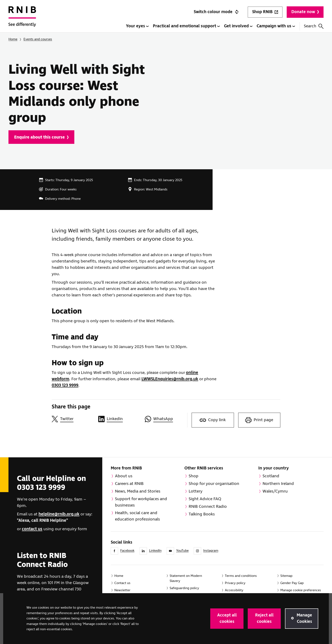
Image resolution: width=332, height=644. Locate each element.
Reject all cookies (264, 618)
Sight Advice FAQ (205, 499)
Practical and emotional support (186, 26)
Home (13, 39)
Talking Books (202, 514)
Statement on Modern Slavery (186, 578)
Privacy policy (235, 583)
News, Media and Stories (138, 491)
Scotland (271, 476)
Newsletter (122, 590)
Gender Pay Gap (292, 583)
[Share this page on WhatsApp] (166, 419)
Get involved (238, 26)
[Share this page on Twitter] (73, 419)
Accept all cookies (227, 618)
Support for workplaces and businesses (141, 502)
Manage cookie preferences (301, 590)
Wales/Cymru (275, 491)
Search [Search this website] (314, 26)
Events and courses (38, 39)
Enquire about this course (41, 137)
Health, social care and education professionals (137, 516)
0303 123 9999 (65, 385)
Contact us (122, 583)
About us (124, 476)
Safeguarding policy (184, 588)
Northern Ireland (278, 484)
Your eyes (137, 26)
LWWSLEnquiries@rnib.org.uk (170, 379)
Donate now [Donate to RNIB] (305, 12)
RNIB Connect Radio (208, 507)
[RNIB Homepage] (22, 19)
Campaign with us (276, 26)
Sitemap (286, 576)
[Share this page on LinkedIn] (119, 419)
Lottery (196, 491)
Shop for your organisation (214, 484)
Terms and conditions (241, 576)
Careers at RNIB (129, 484)
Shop (194, 476)
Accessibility (234, 590)
